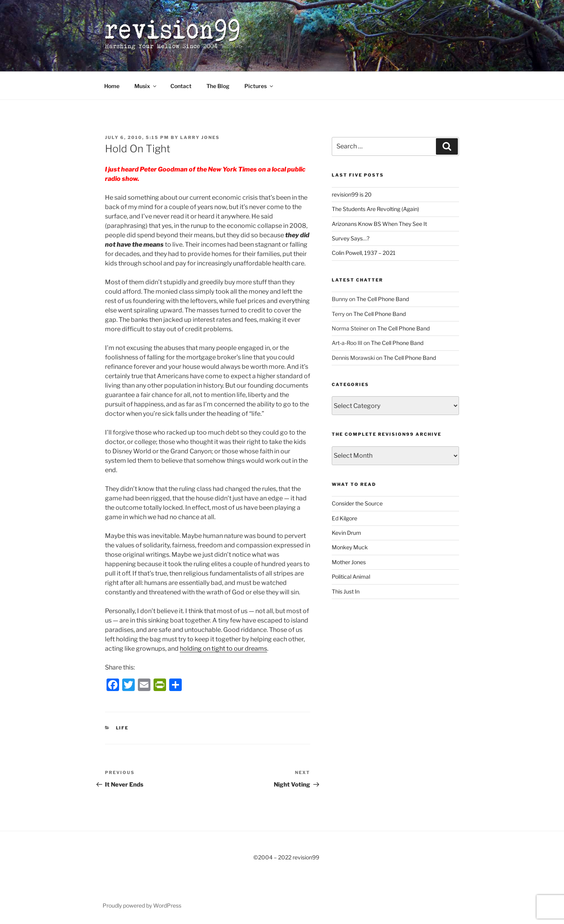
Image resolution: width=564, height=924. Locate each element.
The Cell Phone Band (383, 299)
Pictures (259, 86)
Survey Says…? (351, 238)
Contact (181, 86)
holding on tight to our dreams (223, 649)
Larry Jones (200, 137)
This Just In (346, 591)
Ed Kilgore (344, 518)
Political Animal (351, 577)
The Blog (218, 86)
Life (122, 728)
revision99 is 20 (352, 194)
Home (112, 86)
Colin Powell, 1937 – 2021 (364, 253)
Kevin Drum (346, 533)
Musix (146, 86)
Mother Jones (349, 562)
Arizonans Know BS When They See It (379, 224)
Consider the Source (357, 503)
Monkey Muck (350, 547)
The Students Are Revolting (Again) (375, 209)
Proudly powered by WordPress (142, 905)
